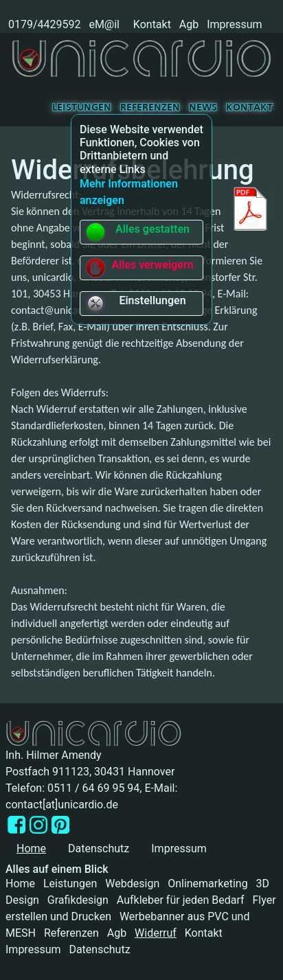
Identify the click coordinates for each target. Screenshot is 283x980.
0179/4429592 (43, 24)
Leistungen (82, 108)
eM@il (104, 24)
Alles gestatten (137, 232)
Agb (189, 24)
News (203, 108)
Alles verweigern (139, 268)
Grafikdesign (78, 900)
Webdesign (132, 884)
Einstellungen (135, 304)
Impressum (235, 24)
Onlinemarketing (207, 884)
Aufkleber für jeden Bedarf (181, 900)
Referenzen (150, 108)
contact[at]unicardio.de (62, 805)
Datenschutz (99, 848)
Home (20, 884)
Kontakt (152, 24)
